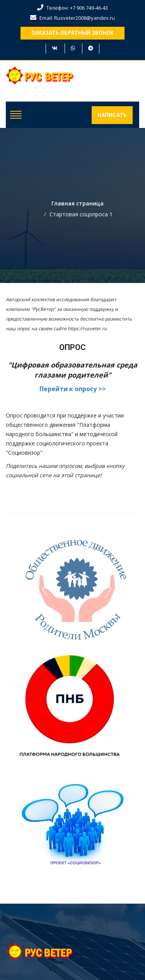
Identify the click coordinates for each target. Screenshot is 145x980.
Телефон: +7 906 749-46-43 (72, 8)
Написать (112, 115)
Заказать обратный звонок (72, 33)
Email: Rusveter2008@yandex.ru (72, 18)
